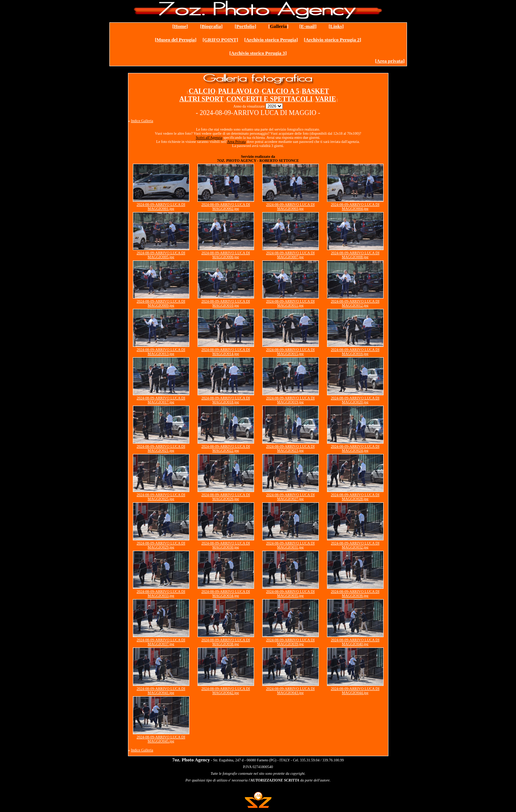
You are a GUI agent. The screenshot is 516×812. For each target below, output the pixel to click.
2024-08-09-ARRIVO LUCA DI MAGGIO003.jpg (290, 207)
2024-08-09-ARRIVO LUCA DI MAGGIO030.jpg (226, 545)
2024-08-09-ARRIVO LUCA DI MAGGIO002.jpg (226, 207)
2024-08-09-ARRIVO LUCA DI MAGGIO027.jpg (290, 497)
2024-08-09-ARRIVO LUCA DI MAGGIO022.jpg (226, 448)
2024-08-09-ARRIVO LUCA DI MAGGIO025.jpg (161, 497)
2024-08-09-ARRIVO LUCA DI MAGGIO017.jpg (161, 400)
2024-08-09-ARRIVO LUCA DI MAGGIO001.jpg (161, 207)
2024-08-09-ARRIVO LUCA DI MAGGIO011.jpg (290, 303)
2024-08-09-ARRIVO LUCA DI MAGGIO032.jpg (355, 545)
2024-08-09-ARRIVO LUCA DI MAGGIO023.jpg (290, 448)
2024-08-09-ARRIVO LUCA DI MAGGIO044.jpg (355, 691)
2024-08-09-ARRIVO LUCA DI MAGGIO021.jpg (161, 448)
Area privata (390, 61)
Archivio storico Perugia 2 (332, 40)
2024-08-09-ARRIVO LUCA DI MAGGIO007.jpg (290, 255)
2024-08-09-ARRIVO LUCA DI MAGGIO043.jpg (290, 691)
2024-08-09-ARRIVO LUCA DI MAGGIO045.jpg (161, 739)
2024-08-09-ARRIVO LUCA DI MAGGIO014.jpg (226, 352)
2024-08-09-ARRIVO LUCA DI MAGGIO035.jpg (290, 594)
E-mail (308, 26)
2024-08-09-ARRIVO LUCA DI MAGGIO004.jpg (355, 207)
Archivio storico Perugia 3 (258, 53)
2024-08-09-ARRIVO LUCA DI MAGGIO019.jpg (290, 400)
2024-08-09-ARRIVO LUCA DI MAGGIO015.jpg (290, 352)
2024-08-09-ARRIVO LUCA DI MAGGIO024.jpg (355, 448)
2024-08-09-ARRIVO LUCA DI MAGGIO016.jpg (355, 352)
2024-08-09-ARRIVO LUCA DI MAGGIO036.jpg (355, 594)
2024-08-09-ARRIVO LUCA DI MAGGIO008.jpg (355, 255)
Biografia (211, 26)
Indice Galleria (142, 121)
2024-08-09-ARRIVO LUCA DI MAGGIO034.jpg (226, 594)
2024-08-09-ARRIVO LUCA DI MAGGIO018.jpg (226, 400)
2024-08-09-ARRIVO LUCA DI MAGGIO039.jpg (290, 642)
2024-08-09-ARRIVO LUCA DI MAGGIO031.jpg (290, 545)
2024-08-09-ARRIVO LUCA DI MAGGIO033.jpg (161, 594)
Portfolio (245, 26)
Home (180, 26)
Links (336, 26)
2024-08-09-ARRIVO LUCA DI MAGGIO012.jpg (355, 303)
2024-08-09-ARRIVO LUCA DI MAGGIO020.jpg (355, 400)
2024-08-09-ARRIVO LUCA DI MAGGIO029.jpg (161, 545)
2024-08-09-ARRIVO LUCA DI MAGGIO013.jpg (161, 352)
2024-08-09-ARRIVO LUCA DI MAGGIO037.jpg (161, 642)
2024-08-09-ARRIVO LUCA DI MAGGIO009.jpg (161, 303)
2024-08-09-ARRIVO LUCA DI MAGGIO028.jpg (355, 497)
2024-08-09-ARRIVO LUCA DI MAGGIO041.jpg (161, 691)
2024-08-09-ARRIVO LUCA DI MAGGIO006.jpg (226, 255)
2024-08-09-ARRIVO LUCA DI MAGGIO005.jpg (161, 255)
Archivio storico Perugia (271, 40)
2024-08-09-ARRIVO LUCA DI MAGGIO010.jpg (226, 303)
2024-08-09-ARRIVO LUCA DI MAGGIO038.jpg (226, 642)
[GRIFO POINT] (220, 40)
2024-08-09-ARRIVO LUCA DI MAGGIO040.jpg (355, 642)
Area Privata (236, 142)
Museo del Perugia (176, 40)
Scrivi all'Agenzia (209, 138)
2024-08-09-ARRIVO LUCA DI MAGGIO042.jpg (226, 691)
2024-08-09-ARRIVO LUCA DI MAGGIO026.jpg (226, 497)
